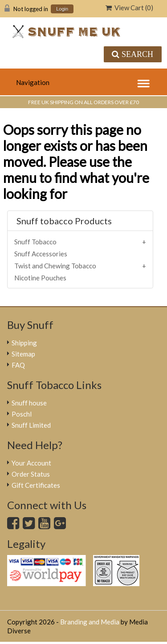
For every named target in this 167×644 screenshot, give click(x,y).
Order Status (31, 474)
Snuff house (29, 403)
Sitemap (23, 354)
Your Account (31, 463)
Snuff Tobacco (35, 242)
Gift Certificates (36, 485)
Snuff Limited (31, 425)
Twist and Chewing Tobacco (55, 266)
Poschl (22, 414)
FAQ (18, 365)
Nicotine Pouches (40, 278)
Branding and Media (90, 622)
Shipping (24, 343)
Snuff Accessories (41, 254)
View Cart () (129, 8)
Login (62, 9)
